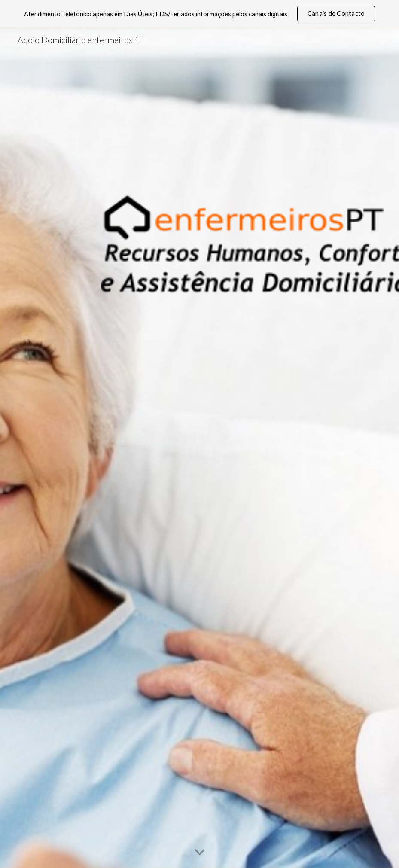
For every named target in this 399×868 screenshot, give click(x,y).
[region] (199, 14)
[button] (200, 853)
